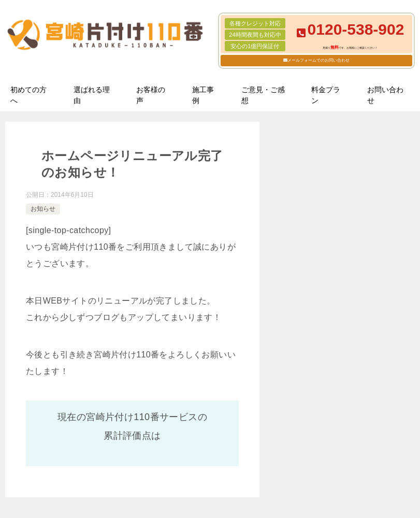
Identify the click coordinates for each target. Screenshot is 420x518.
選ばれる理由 (92, 95)
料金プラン (326, 95)
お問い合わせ (385, 95)
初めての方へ (28, 95)
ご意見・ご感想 (263, 95)
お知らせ (43, 209)
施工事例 (203, 95)
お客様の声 (151, 95)
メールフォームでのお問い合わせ (318, 60)
